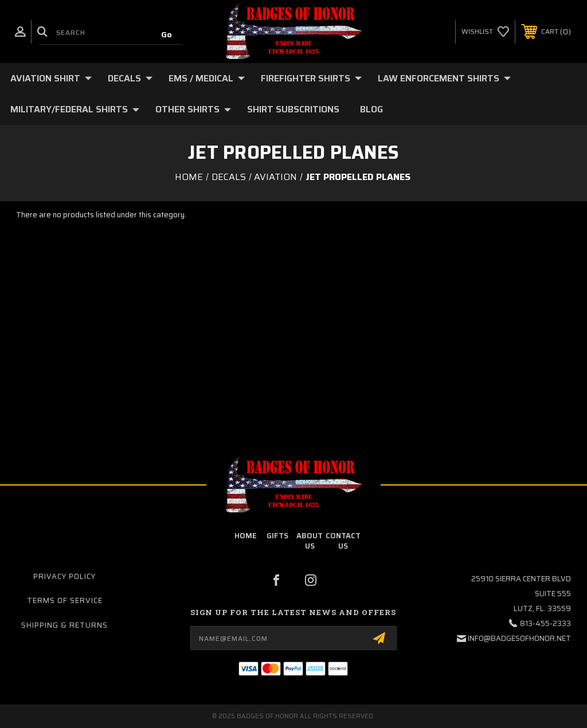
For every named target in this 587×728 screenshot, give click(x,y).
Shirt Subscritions (293, 109)
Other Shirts (193, 109)
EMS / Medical (207, 78)
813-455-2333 (545, 623)
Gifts (277, 536)
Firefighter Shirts (311, 78)
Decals (130, 78)
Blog (371, 109)
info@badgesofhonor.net (519, 638)
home (246, 536)
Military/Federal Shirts (75, 109)
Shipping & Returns (64, 625)
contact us (343, 541)
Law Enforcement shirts (444, 78)
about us (310, 541)
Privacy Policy (64, 576)
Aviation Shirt (51, 78)
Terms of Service (65, 600)
